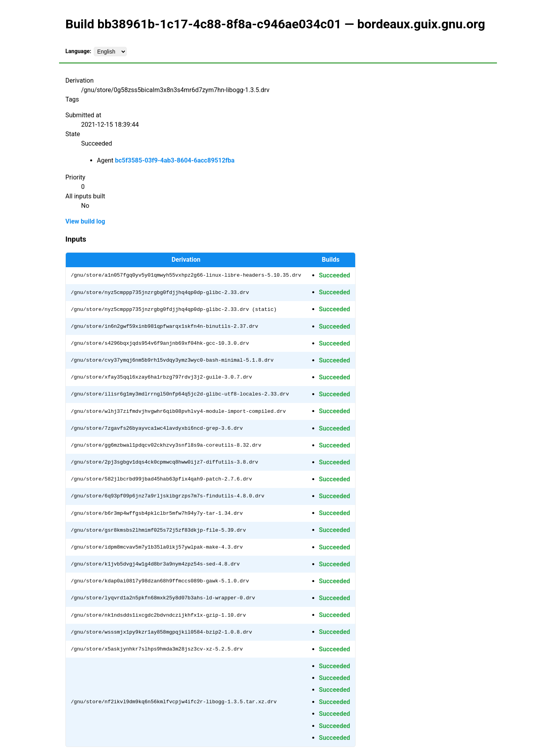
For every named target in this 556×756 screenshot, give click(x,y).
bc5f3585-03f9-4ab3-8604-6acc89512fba (175, 160)
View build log (85, 221)
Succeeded (335, 275)
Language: (78, 51)
